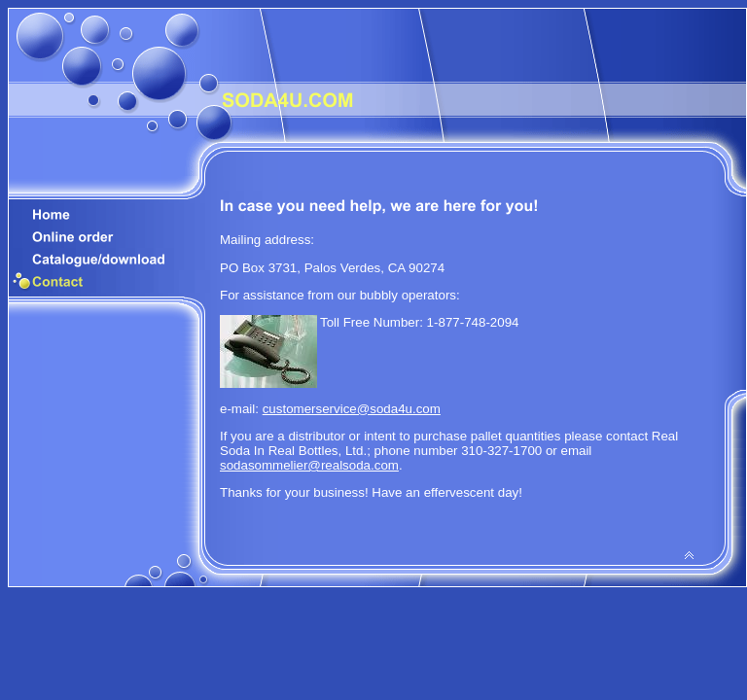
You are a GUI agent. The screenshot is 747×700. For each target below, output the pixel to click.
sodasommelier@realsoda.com (309, 465)
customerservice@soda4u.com (352, 409)
